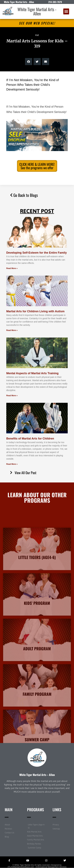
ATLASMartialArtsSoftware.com (21, 867)
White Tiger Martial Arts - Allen (37, 11)
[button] (66, 11)
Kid (37, 35)
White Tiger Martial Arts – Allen (37, 775)
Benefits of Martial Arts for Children (30, 439)
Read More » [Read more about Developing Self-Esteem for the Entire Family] (12, 268)
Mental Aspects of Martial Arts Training (32, 373)
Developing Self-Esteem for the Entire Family (37, 253)
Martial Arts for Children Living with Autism (35, 311)
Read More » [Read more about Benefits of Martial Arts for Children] (12, 464)
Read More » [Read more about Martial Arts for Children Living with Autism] (12, 330)
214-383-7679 (55, 2)
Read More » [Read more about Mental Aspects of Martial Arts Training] (12, 396)
